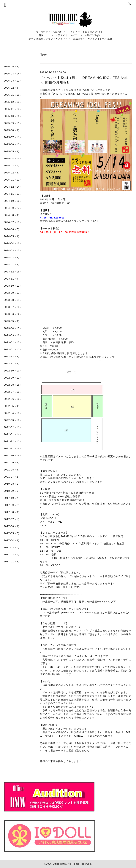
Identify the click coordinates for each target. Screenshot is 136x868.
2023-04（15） (13, 328)
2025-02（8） (12, 173)
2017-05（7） (12, 533)
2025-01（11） (13, 180)
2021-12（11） (13, 441)
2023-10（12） (13, 286)
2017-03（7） (12, 547)
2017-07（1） (12, 519)
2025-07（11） (13, 137)
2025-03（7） (12, 166)
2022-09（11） (13, 378)
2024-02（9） (12, 257)
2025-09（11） (13, 123)
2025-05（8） (12, 151)
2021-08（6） (12, 470)
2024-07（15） (13, 222)
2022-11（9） (12, 364)
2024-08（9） (12, 215)
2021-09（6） (12, 463)
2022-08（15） (13, 385)
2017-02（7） (12, 555)
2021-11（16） (13, 448)
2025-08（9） (12, 130)
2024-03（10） (13, 250)
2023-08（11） (13, 300)
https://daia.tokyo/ (52, 218)
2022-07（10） (13, 392)
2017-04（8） (12, 540)
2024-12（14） (13, 187)
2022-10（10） (13, 371)
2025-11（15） (13, 109)
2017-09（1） (12, 505)
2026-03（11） (13, 81)
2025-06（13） (13, 144)
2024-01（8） (12, 265)
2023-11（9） (12, 279)
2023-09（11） (13, 293)
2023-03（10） (13, 335)
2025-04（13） (13, 158)
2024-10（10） (13, 201)
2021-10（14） (13, 455)
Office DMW (59, 864)
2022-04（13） (13, 413)
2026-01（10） (13, 95)
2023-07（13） (13, 307)
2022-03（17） (13, 420)
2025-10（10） (13, 116)
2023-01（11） (13, 349)
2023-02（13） (13, 342)
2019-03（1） (12, 484)
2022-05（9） (12, 406)
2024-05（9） (12, 236)
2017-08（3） (12, 512)
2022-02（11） (13, 427)
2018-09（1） (12, 491)
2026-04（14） (13, 74)
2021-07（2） (12, 477)
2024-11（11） (13, 194)
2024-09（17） (13, 208)
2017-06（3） (12, 526)
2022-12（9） (12, 356)
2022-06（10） (13, 399)
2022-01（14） (13, 434)
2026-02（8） (12, 88)
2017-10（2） (12, 498)
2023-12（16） (13, 272)
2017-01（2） (12, 562)
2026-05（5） (12, 67)
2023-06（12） (13, 314)
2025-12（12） (13, 102)
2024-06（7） (12, 229)
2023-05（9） (12, 321)
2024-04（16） (13, 243)
